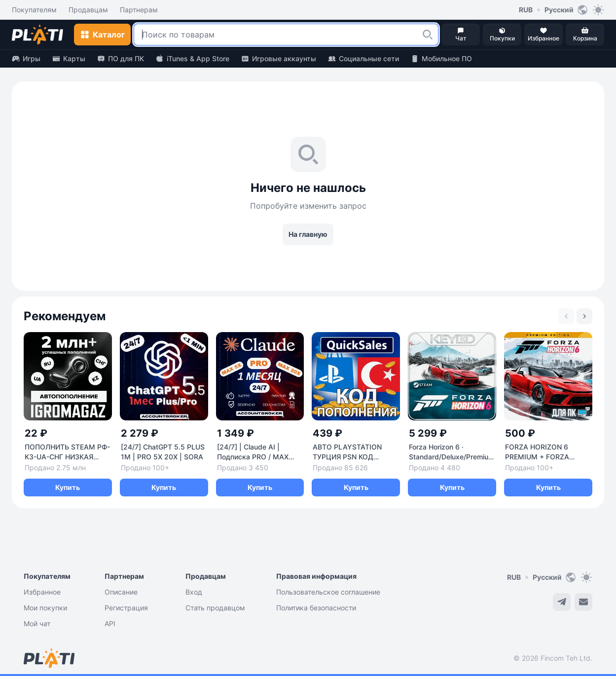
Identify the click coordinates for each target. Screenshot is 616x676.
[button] (428, 35)
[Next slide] (584, 316)
